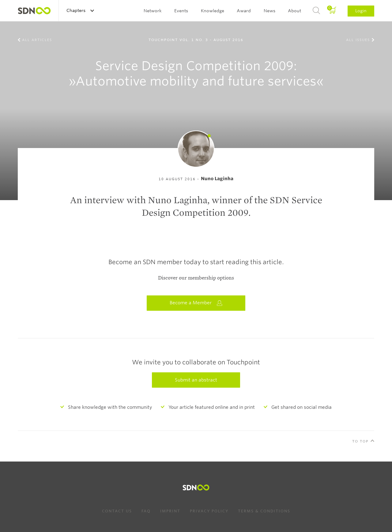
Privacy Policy (209, 511)
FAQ (146, 511)
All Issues (358, 40)
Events (181, 11)
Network (153, 11)
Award (244, 11)
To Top (360, 441)
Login (361, 11)
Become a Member (196, 303)
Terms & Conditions (264, 511)
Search (316, 11)
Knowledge (213, 11)
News (269, 11)
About (294, 11)
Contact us (117, 511)
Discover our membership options (196, 278)
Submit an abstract (196, 380)
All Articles (37, 40)
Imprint (170, 511)
